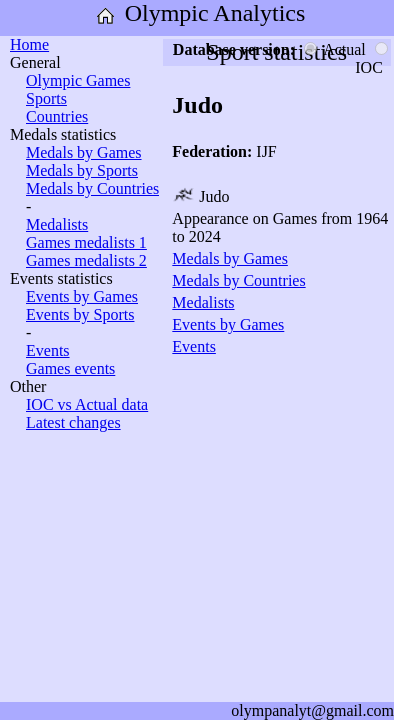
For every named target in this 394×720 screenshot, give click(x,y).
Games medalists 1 (86, 242)
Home (29, 44)
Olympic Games (78, 80)
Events (48, 350)
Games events (70, 368)
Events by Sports (80, 314)
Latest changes (73, 422)
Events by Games (82, 296)
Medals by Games (84, 152)
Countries (57, 116)
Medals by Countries (92, 188)
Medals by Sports (82, 170)
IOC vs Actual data (87, 404)
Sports (46, 98)
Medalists (57, 224)
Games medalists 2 (86, 260)
